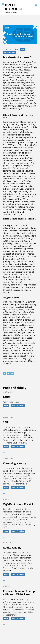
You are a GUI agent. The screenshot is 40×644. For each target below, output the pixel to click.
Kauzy (23, 49)
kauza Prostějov (10, 52)
